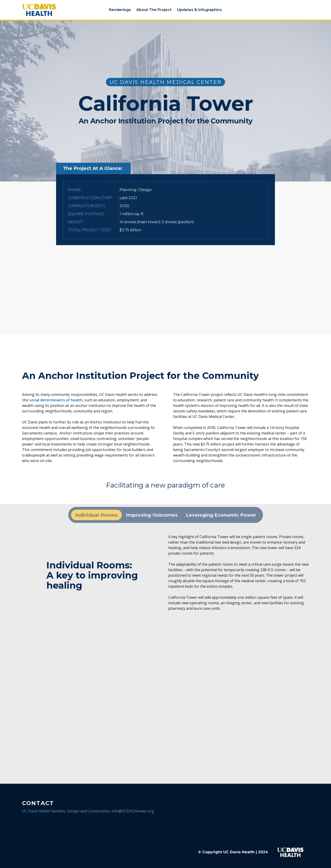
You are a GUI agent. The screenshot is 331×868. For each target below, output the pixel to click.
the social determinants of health (52, 400)
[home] (50, 10)
